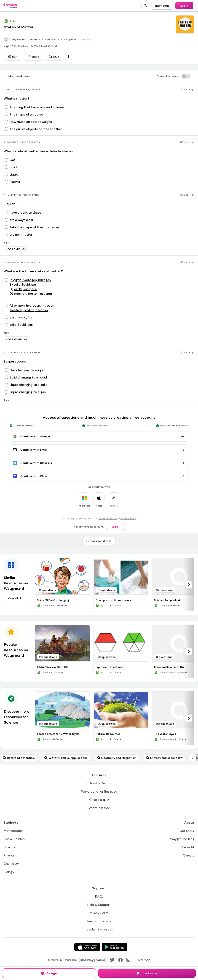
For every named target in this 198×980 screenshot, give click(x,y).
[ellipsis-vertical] (69, 56)
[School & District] (99, 783)
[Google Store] (115, 947)
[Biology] (9, 872)
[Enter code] (162, 6)
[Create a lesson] (99, 808)
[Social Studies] (14, 839)
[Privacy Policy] (99, 913)
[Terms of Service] (99, 921)
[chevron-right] (189, 585)
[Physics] (9, 855)
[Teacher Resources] (99, 929)
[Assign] (49, 973)
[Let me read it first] (99, 541)
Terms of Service (108, 518)
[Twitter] (112, 960)
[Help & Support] (99, 905)
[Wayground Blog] (182, 839)
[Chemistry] (11, 864)
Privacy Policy (128, 518)
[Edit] (13, 57)
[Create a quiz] (99, 800)
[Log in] (184, 6)
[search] (145, 5)
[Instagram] (128, 960)
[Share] (33, 57)
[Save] (54, 57)
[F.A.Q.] (99, 896)
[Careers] (189, 855)
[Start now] (147, 973)
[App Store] (87, 947)
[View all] (15, 598)
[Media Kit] (187, 847)
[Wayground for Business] (99, 791)
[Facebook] (120, 960)
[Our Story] (187, 831)
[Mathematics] (13, 831)
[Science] (9, 847)
